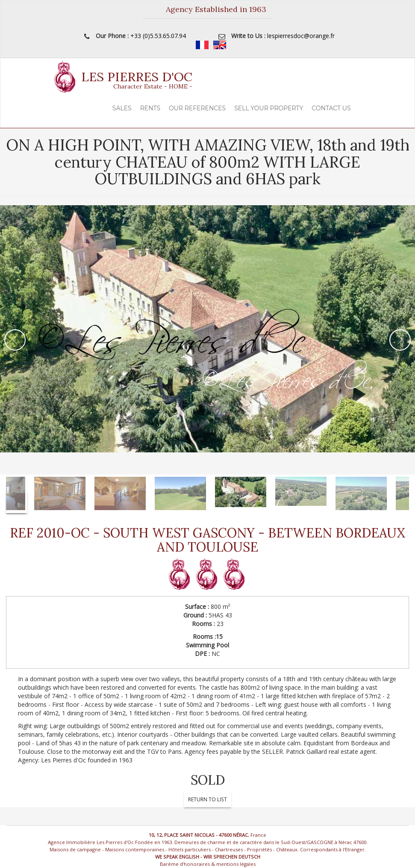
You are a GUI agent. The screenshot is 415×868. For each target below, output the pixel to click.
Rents (150, 108)
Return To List (207, 799)
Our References (197, 108)
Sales (122, 108)
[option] (207, 340)
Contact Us (331, 108)
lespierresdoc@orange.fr (301, 36)
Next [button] (400, 340)
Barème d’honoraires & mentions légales (208, 864)
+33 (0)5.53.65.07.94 (158, 36)
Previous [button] (15, 340)
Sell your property (269, 108)
